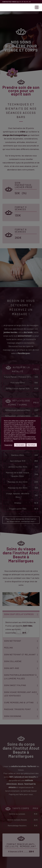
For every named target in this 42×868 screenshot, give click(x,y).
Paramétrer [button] (8, 445)
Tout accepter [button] (20, 445)
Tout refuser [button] (32, 445)
